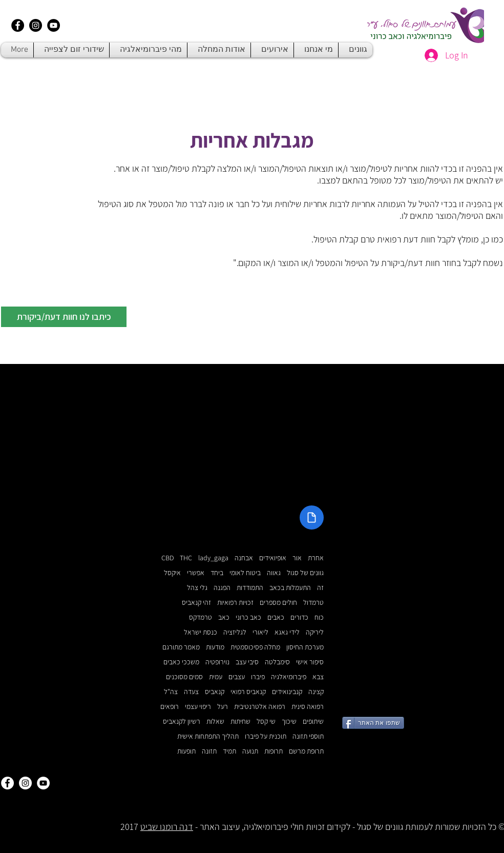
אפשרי (196, 573)
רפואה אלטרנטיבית (260, 707)
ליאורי (260, 632)
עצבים (237, 677)
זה (320, 588)
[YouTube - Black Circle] (54, 25)
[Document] (312, 517)
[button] (64, 317)
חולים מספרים (278, 603)
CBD (167, 558)
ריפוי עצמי (198, 707)
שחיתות (240, 722)
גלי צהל (197, 588)
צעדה (191, 692)
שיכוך (289, 722)
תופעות (186, 751)
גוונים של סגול (305, 573)
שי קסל (266, 722)
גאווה (274, 573)
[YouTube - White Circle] (43, 783)
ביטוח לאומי (245, 573)
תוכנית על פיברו (266, 736)
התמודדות (250, 588)
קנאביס (215, 692)
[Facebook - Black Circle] (18, 25)
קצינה (316, 692)
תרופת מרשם (306, 751)
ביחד (217, 573)
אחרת (316, 558)
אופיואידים (273, 558)
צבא (318, 677)
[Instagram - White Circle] (25, 783)
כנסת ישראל (201, 632)
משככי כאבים (181, 662)
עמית (216, 677)
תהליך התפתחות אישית (208, 736)
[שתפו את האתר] (373, 723)
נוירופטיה (217, 662)
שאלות (215, 722)
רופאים (170, 707)
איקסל (172, 573)
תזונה (209, 751)
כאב (224, 617)
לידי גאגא (287, 632)
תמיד (229, 751)
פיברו (258, 677)
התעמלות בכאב (290, 588)
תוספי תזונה (308, 736)
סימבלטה (277, 662)
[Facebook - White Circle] (7, 783)
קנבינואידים (287, 692)
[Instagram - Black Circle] (36, 25)
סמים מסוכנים (184, 677)
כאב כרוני (248, 617)
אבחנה (244, 558)
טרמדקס (201, 617)
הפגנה (222, 588)
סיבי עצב (247, 662)
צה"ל (171, 692)
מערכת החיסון (305, 647)
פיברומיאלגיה (289, 677)
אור (297, 558)
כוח (319, 617)
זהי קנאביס (196, 603)
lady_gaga (213, 558)
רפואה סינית (308, 707)
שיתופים (313, 722)
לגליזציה (235, 632)
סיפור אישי (310, 662)
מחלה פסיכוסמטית (255, 647)
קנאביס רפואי (248, 692)
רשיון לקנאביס (182, 722)
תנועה (250, 751)
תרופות (274, 751)
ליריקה (315, 632)
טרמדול (313, 603)
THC (186, 558)
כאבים (276, 617)
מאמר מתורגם (181, 647)
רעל (223, 707)
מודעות (215, 647)
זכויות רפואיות (235, 603)
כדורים (299, 617)
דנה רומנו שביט (167, 827)
